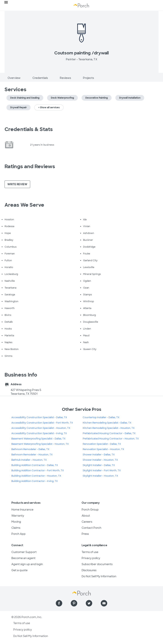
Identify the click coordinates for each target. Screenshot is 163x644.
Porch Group (90, 510)
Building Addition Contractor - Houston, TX (36, 476)
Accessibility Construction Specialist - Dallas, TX (39, 417)
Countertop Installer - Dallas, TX (101, 417)
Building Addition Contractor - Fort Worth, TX (38, 471)
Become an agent (23, 558)
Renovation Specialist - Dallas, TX (102, 444)
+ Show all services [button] (49, 107)
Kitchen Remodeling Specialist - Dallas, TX (107, 423)
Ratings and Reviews (30, 166)
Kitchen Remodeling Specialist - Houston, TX (109, 428)
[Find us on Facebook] (59, 603)
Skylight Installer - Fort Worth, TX (102, 471)
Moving (16, 522)
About (86, 516)
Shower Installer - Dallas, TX (99, 455)
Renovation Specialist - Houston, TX (103, 449)
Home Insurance (22, 510)
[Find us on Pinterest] (74, 603)
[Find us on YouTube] (104, 603)
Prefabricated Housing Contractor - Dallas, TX (109, 433)
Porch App (19, 534)
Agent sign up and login (27, 564)
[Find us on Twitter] (89, 603)
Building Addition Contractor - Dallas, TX (35, 465)
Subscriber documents (97, 564)
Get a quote (19, 570)
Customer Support (24, 552)
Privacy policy (91, 558)
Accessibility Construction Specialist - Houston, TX (41, 428)
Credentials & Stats (29, 129)
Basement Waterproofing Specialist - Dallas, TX (38, 439)
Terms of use (90, 552)
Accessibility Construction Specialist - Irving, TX (39, 433)
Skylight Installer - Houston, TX (100, 476)
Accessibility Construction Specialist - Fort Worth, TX (42, 423)
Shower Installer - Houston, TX (100, 460)
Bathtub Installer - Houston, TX (29, 460)
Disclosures (89, 570)
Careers (87, 522)
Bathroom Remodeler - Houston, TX (32, 455)
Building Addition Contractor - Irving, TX (35, 481)
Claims (16, 528)
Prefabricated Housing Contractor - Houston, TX (111, 439)
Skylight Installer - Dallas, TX (99, 465)
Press (85, 534)
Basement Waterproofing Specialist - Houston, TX (40, 444)
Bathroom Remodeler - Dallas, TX (30, 449)
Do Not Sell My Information (99, 576)
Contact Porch (91, 528)
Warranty (18, 516)
